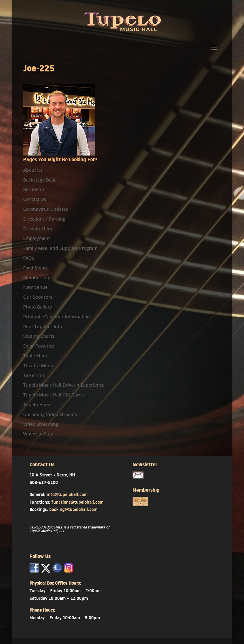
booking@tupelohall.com (73, 509)
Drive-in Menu (38, 229)
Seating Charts (39, 336)
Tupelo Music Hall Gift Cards (54, 395)
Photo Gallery (37, 307)
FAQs (29, 258)
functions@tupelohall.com (78, 502)
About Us (33, 170)
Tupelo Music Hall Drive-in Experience (64, 385)
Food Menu (35, 268)
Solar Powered (39, 346)
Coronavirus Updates (46, 209)
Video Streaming (41, 424)
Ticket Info (34, 375)
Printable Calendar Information (57, 317)
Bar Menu (34, 189)
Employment (37, 238)
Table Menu (36, 356)
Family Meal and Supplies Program (60, 248)
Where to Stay (38, 434)
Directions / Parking (44, 219)
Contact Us (35, 199)
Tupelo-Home (37, 405)
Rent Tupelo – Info (43, 326)
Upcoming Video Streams (50, 414)
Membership (37, 278)
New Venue (35, 287)
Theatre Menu (38, 365)
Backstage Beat (39, 180)
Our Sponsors (38, 297)
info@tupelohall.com (67, 495)
